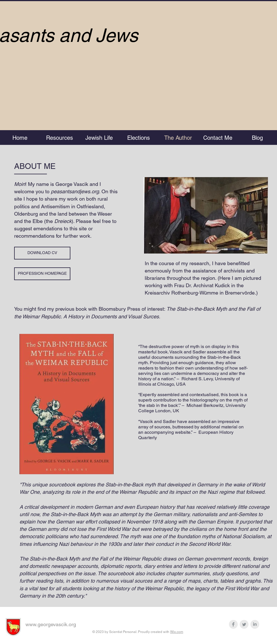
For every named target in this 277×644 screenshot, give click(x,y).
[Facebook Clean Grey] (233, 624)
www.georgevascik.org (51, 624)
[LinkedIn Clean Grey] (255, 624)
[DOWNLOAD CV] (42, 253)
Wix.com (177, 632)
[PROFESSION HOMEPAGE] (42, 274)
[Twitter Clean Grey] (244, 624)
